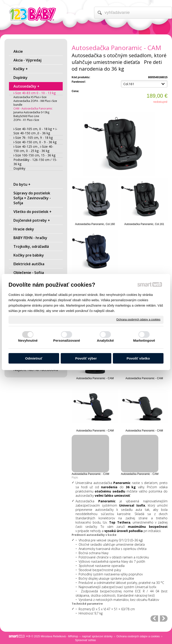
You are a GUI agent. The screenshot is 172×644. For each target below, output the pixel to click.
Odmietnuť (34, 358)
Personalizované (67, 340)
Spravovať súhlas (85, 640)
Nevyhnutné (28, 340)
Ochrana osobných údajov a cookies (138, 320)
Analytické (105, 340)
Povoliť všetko (138, 358)
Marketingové (144, 340)
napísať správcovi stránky (97, 636)
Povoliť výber (86, 358)
